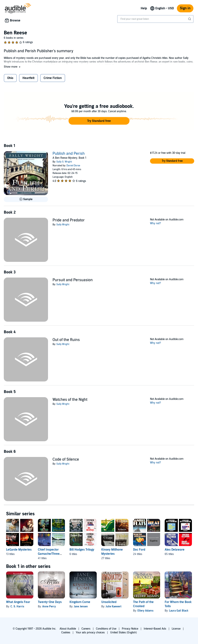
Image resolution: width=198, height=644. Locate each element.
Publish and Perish (69, 154)
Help (144, 8)
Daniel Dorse (73, 166)
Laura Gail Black (179, 611)
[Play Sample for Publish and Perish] (26, 199)
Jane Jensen (81, 607)
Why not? (156, 223)
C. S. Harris (17, 607)
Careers (86, 629)
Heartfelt (28, 78)
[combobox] (155, 19)
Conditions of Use (106, 629)
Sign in (185, 8)
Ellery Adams (145, 611)
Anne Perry (49, 607)
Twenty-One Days (50, 602)
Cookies (66, 633)
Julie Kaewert (113, 607)
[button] (12, 67)
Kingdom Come (80, 602)
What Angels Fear (18, 602)
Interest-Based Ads (155, 629)
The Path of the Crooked (143, 604)
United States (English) (124, 633)
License (176, 629)
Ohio (10, 78)
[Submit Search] (190, 19)
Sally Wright (63, 225)
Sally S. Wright (64, 162)
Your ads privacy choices (90, 633)
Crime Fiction (53, 78)
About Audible (68, 629)
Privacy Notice (130, 629)
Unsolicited (109, 602)
